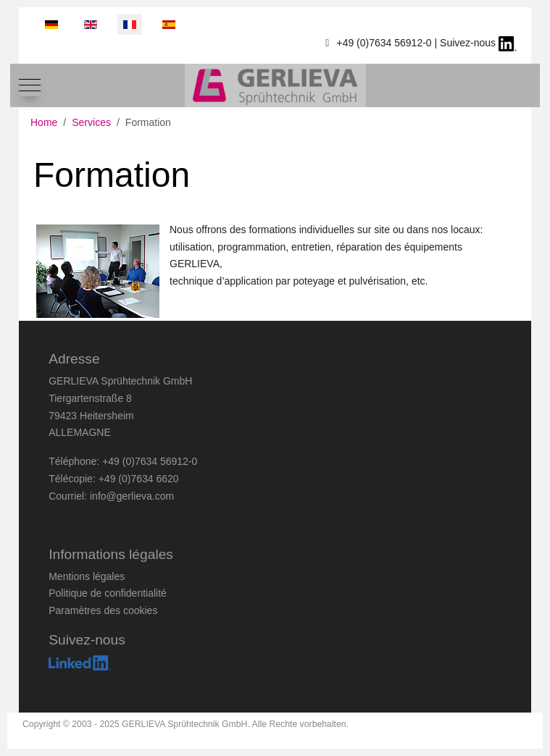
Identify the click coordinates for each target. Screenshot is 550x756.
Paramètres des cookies (103, 610)
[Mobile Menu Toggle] (30, 85)
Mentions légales (87, 576)
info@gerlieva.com (132, 496)
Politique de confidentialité (108, 593)
